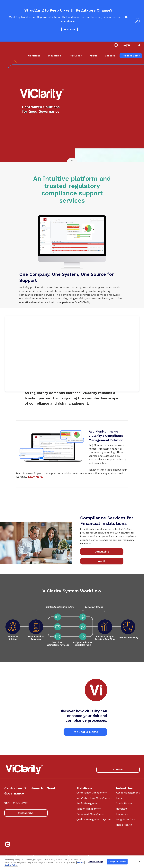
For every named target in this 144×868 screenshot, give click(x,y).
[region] (72, 862)
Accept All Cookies (117, 861)
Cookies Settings (95, 861)
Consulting (102, 552)
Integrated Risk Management (94, 798)
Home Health (124, 825)
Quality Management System (94, 819)
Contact (118, 769)
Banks (120, 798)
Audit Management (88, 803)
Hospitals (122, 809)
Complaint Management (91, 814)
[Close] (139, 862)
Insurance (122, 814)
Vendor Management (89, 809)
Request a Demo (85, 732)
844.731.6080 (20, 803)
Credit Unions (124, 803)
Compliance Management (92, 793)
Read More (69, 29)
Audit (102, 561)
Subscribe (26, 813)
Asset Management (128, 793)
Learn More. (36, 477)
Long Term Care (126, 819)
